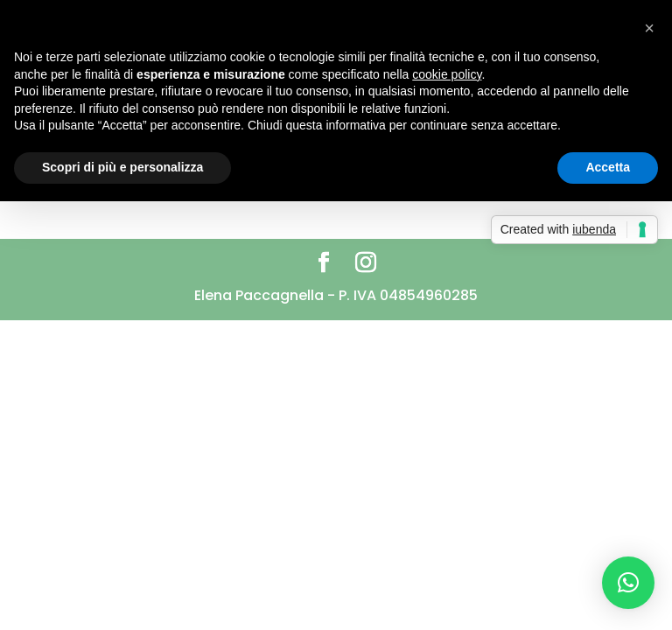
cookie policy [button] (447, 74)
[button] (628, 583)
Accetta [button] (608, 167)
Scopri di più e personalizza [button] (122, 167)
